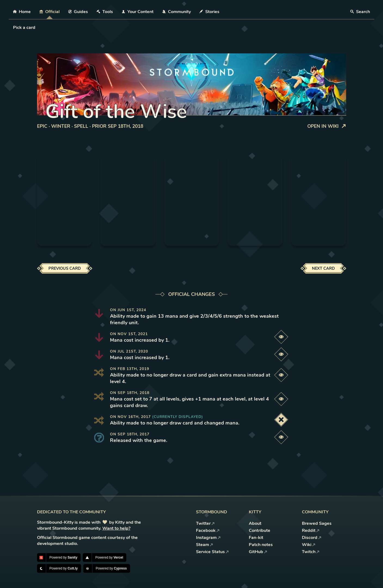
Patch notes (261, 545)
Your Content (138, 12)
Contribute (260, 531)
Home (22, 12)
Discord (312, 538)
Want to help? (116, 528)
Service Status (212, 552)
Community (177, 12)
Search (360, 12)
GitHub (258, 552)
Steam (205, 545)
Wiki (309, 545)
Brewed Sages (317, 523)
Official (50, 12)
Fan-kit (256, 538)
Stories (209, 12)
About (255, 523)
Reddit (311, 531)
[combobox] (14, 28)
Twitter (205, 523)
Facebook (208, 531)
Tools (105, 12)
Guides (78, 12)
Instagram (208, 538)
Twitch (311, 552)
